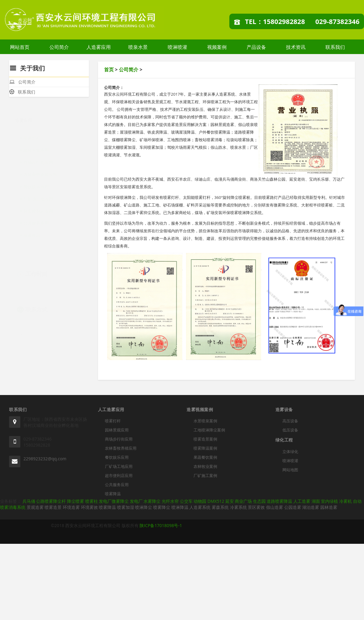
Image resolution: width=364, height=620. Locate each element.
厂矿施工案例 (205, 475)
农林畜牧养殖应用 (39, 171)
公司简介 (59, 47)
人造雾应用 (99, 47)
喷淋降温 (180, 507)
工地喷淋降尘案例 (209, 430)
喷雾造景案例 (205, 439)
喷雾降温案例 (205, 448)
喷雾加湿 (126, 507)
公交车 (186, 501)
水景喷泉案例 (205, 421)
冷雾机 (345, 501)
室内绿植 (329, 501)
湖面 (316, 501)
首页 (109, 70)
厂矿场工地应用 (36, 196)
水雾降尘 (152, 501)
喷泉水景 (138, 47)
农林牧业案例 (205, 466)
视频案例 (217, 47)
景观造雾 (35, 507)
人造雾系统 (200, 507)
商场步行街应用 (36, 159)
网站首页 (20, 47)
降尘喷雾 (76, 501)
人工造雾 (302, 501)
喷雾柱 (92, 501)
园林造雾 (329, 507)
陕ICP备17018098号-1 (161, 525)
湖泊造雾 (311, 507)
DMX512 (216, 501)
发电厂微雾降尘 (114, 501)
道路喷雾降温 (279, 501)
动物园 (200, 501)
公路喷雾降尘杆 (51, 501)
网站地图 (290, 470)
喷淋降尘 (143, 507)
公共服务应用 (34, 220)
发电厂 (136, 501)
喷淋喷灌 (177, 47)
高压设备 (290, 421)
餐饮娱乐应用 (34, 184)
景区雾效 (256, 507)
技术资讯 (296, 47)
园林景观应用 (34, 147)
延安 (230, 501)
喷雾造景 (53, 507)
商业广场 (243, 501)
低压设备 (290, 430)
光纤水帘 (170, 501)
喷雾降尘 (162, 507)
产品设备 (256, 47)
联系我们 (335, 47)
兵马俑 (29, 501)
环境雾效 (89, 507)
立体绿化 (290, 451)
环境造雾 (71, 507)
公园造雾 (293, 507)
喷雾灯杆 (30, 135)
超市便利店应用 (36, 208)
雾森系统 (220, 507)
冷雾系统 (238, 507)
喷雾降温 (30, 232)
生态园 (259, 501)
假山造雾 (275, 507)
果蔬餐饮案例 (205, 457)
